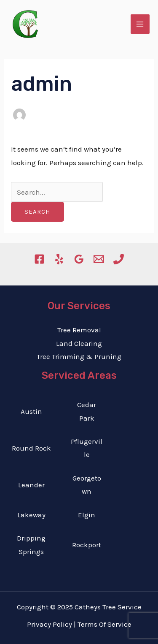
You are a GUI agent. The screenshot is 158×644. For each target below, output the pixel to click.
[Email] (99, 259)
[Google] (79, 259)
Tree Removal (79, 330)
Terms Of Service (104, 624)
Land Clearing (79, 343)
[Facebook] (39, 259)
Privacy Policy (50, 624)
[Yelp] (59, 259)
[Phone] (119, 259)
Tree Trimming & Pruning (79, 356)
